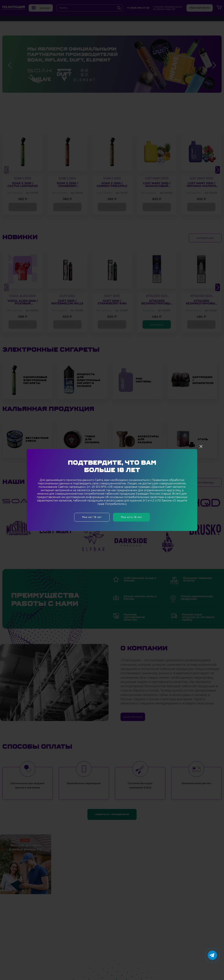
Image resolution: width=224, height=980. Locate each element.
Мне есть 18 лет (131, 517)
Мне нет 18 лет (92, 517)
